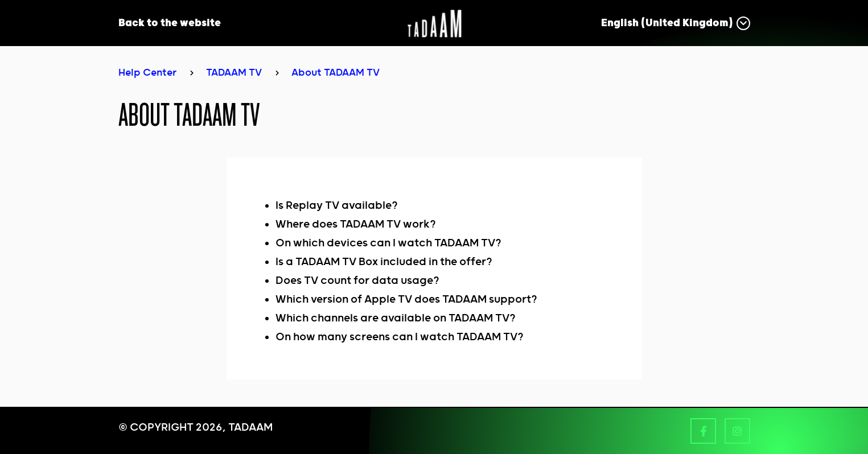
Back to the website (170, 23)
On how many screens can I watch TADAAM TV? (400, 337)
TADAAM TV (234, 73)
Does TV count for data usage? (357, 281)
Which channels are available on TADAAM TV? (396, 318)
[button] (676, 23)
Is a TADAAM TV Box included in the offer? (384, 262)
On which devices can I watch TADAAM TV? (388, 243)
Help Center (147, 73)
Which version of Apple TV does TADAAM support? (406, 300)
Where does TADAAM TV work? (356, 224)
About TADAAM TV (336, 73)
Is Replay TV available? (337, 206)
